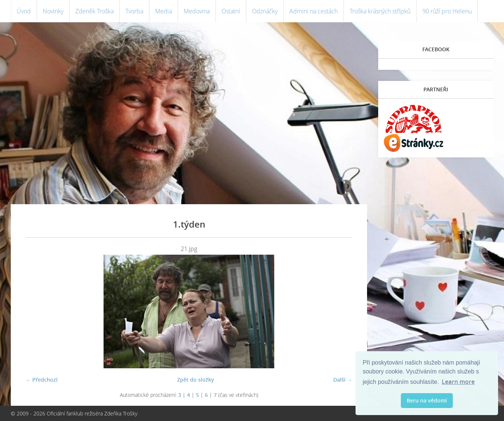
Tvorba (134, 11)
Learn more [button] (458, 382)
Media (163, 11)
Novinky (53, 11)
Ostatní (231, 11)
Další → (343, 380)
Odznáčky (265, 11)
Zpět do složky (196, 380)
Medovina (197, 11)
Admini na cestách (314, 11)
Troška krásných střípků (380, 11)
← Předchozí (42, 380)
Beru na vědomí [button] (427, 400)
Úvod (24, 11)
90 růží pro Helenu (447, 11)
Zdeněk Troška (94, 11)
